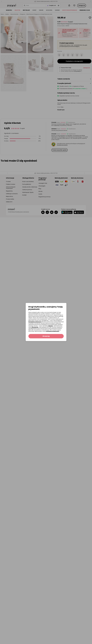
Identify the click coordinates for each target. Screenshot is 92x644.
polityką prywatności (53, 331)
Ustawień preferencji (35, 322)
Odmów (50, 326)
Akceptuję (35, 327)
